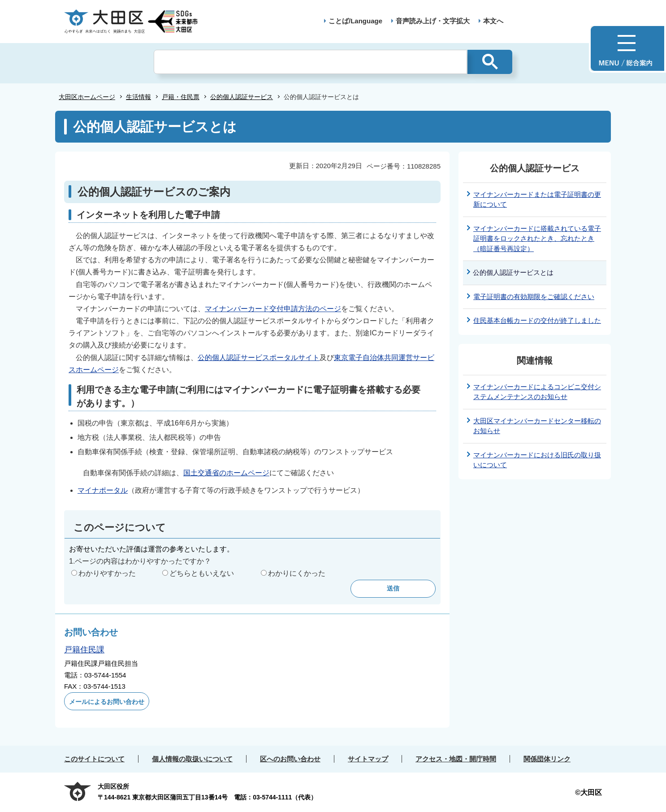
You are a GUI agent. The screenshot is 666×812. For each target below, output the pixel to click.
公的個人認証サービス (242, 97)
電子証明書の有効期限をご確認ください (534, 297)
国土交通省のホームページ (226, 473)
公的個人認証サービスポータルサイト (259, 358)
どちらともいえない (202, 573)
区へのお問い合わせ (290, 759)
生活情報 (138, 97)
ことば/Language (355, 21)
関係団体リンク (547, 759)
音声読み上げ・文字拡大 (433, 21)
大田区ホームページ (87, 97)
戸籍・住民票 (181, 97)
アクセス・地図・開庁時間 (456, 759)
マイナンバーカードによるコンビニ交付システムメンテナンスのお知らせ (537, 392)
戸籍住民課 (84, 650)
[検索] (310, 62)
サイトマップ (368, 759)
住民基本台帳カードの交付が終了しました (537, 320)
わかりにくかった (297, 573)
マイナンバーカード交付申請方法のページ (273, 309)
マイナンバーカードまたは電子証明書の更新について (537, 200)
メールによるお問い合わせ (107, 702)
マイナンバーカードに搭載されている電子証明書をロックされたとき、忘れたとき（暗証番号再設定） (537, 239)
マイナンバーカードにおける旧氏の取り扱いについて (537, 460)
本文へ (493, 21)
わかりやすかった (107, 573)
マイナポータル (103, 490)
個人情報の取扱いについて (192, 759)
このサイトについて (94, 759)
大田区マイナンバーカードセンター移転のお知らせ (537, 426)
